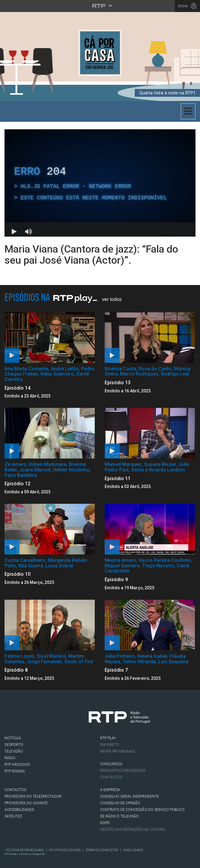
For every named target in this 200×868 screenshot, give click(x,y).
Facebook (12, 719)
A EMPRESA (110, 790)
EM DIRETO (110, 745)
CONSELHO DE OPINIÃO (120, 803)
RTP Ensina (15, 771)
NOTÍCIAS (13, 738)
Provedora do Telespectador (33, 796)
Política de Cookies (65, 850)
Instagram (45, 719)
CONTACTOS (15, 790)
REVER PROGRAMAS (117, 751)
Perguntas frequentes (123, 771)
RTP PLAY (108, 738)
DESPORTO (14, 745)
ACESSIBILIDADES (19, 810)
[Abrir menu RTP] (100, 6)
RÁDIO (10, 758)
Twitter (29, 719)
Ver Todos (112, 299)
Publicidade (133, 850)
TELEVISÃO (14, 751)
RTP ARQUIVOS (17, 765)
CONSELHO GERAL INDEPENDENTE (130, 796)
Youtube (62, 719)
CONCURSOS (111, 764)
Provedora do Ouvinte (26, 803)
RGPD (105, 823)
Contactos (111, 777)
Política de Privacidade (25, 850)
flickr (79, 719)
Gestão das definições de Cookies (133, 830)
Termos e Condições (102, 850)
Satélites (13, 816)
